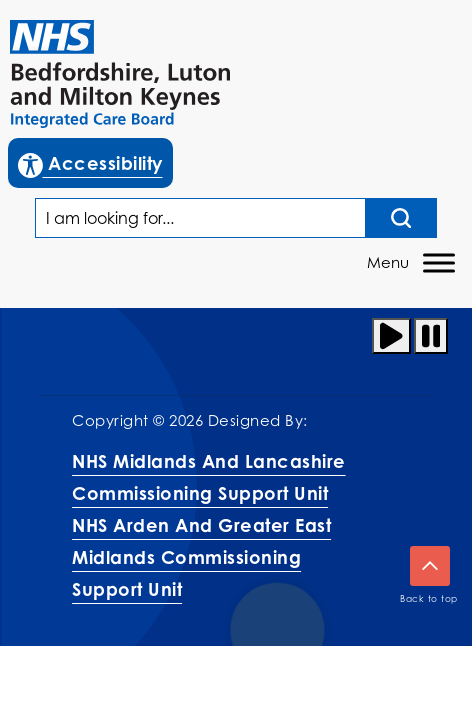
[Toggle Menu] (439, 263)
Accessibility (95, 160)
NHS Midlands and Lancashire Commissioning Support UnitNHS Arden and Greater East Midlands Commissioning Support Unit (209, 525)
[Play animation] (391, 336)
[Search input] (401, 218)
